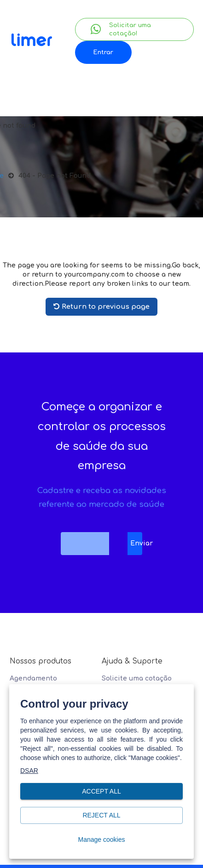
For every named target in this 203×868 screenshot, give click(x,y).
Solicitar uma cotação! (121, 29)
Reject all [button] (101, 815)
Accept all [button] (101, 791)
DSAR (29, 771)
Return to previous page (101, 307)
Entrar (103, 52)
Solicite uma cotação (137, 678)
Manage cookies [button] (101, 840)
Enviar (136, 543)
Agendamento (33, 678)
